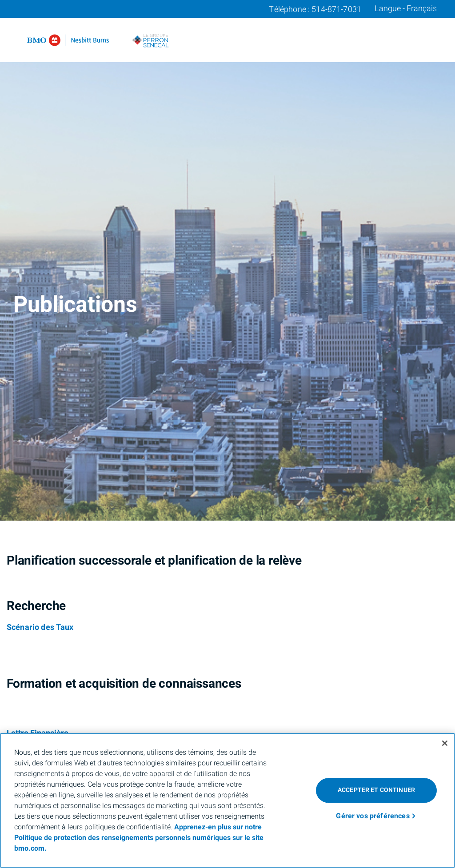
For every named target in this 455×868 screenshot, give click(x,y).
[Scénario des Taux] (40, 628)
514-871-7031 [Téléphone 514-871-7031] (336, 10)
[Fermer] (445, 743)
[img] (227, 260)
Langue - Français (406, 9)
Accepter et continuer (376, 790)
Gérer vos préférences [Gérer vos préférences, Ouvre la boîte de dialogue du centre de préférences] (373, 816)
